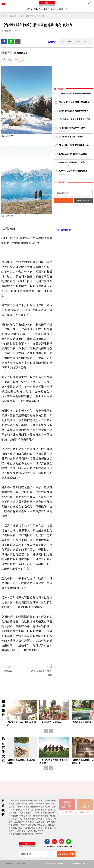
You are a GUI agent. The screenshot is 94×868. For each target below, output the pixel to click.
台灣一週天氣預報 (63, 239)
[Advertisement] (47, 662)
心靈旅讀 (12, 16)
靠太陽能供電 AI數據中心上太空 (74, 162)
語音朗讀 (52, 43)
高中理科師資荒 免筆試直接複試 (74, 179)
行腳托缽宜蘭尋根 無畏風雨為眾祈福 (75, 96)
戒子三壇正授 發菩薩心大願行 (73, 171)
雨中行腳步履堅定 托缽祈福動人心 (75, 153)
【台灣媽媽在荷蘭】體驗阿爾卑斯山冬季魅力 (36, 16)
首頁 (3, 16)
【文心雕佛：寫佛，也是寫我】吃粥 (76, 127)
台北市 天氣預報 (73, 227)
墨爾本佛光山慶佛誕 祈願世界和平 (75, 118)
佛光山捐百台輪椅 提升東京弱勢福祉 (75, 108)
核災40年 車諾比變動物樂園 (72, 144)
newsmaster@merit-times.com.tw (60, 848)
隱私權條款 (20, 865)
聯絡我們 (7, 865)
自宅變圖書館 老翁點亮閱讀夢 (73, 135)
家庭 (20, 16)
